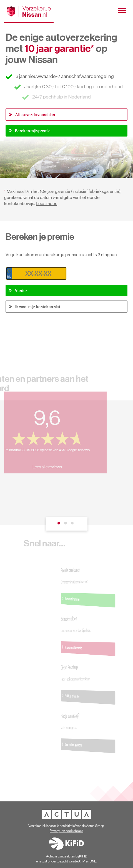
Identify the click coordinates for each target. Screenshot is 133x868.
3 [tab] (73, 524)
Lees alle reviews (44, 464)
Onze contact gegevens (86, 745)
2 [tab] (67, 524)
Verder (21, 291)
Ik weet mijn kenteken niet (38, 307)
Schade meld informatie (86, 648)
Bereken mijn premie (33, 131)
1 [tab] (60, 524)
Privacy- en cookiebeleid (66, 831)
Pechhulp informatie (86, 696)
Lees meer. (47, 204)
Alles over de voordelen (35, 115)
